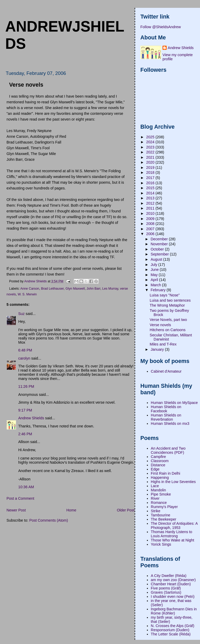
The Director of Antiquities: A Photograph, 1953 (174, 526)
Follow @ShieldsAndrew (161, 27)
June (155, 270)
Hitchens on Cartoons (168, 330)
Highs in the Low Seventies (173, 482)
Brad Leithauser (52, 289)
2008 (151, 224)
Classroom (160, 461)
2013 (151, 198)
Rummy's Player (164, 507)
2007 (151, 229)
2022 (151, 152)
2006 (151, 234)
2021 (151, 157)
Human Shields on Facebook (166, 409)
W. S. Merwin (27, 294)
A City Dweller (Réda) (169, 576)
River (155, 498)
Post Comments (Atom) (49, 520)
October (158, 249)
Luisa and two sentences (170, 300)
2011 (151, 208)
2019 (151, 168)
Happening (160, 478)
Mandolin (158, 490)
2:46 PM (25, 434)
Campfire (158, 457)
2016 (151, 183)
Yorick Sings (161, 544)
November (160, 244)
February (158, 290)
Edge (155, 469)
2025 (151, 137)
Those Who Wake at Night (172, 540)
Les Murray (110, 289)
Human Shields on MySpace (174, 403)
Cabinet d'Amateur (166, 371)
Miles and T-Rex (163, 344)
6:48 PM (25, 350)
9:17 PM (25, 410)
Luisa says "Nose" (165, 295)
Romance (159, 503)
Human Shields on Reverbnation (166, 417)
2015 (151, 188)
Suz (21, 314)
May (155, 275)
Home (71, 510)
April (155, 280)
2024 (151, 142)
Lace (155, 486)
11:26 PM (26, 386)
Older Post (126, 510)
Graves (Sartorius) (166, 592)
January (158, 349)
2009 (151, 219)
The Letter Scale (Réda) (171, 634)
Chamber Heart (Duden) (171, 584)
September (160, 254)
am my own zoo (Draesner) (173, 580)
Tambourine (161, 515)
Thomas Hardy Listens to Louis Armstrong (171, 534)
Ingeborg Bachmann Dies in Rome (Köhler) (174, 611)
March (156, 285)
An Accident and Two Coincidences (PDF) (168, 450)
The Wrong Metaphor (167, 305)
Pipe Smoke (161, 494)
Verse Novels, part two (168, 320)
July (154, 265)
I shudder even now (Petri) (173, 597)
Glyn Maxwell (75, 289)
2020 (151, 162)
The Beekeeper (164, 519)
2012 (151, 203)
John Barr (93, 289)
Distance (158, 465)
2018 (151, 172)
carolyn (24, 358)
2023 (151, 147)
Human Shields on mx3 (170, 424)
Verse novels (160, 325)
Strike (156, 511)
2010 (151, 213)
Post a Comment (20, 498)
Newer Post (16, 510)
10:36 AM (26, 487)
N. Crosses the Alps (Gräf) (173, 626)
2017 (151, 178)
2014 (151, 193)
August (157, 259)
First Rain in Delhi (165, 473)
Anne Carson (30, 289)
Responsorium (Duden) (170, 630)
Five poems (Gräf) (166, 588)
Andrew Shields (31, 418)
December (160, 239)
